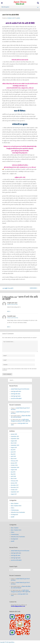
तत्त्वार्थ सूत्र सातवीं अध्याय (16, 391)
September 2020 (15, 439)
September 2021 (15, 436)
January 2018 (14, 483)
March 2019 (14, 459)
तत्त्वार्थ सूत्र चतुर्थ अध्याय (16, 396)
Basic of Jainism (15, 503)
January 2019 (14, 463)
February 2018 (14, 481)
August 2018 (14, 470)
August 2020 (14, 441)
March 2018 (14, 479)
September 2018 (15, 467)
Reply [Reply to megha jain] (9, 311)
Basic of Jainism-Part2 (16, 506)
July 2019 (13, 450)
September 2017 (15, 492)
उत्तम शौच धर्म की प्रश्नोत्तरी (16, 399)
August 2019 (14, 448)
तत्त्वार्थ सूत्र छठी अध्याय (16, 394)
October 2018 (14, 465)
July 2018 (13, 472)
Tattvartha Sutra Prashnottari (18, 512)
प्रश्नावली (13, 517)
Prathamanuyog (15, 510)
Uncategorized (14, 515)
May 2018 (13, 474)
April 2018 (13, 476)
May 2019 (13, 454)
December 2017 (15, 485)
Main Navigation (20, 7)
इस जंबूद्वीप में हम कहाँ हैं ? (8, 288)
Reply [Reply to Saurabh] (9, 327)
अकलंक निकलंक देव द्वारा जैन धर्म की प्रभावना (20, 389)
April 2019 (13, 456)
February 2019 (14, 461)
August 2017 (14, 494)
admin (18, 18)
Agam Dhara (20, 2)
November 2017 (15, 487)
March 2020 (14, 443)
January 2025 (14, 434)
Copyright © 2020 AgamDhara (7, 642)
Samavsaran (33, 288)
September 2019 (15, 445)
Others (13, 508)
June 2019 (13, 452)
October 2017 (14, 490)
